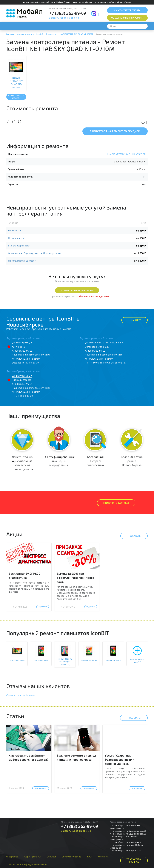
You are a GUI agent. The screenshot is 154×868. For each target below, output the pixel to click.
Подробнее (43, 607)
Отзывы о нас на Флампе (20, 695)
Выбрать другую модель (16, 97)
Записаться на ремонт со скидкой (115, 131)
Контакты (104, 856)
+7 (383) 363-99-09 (68, 13)
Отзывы (51, 856)
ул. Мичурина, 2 (22, 342)
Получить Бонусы (116, 503)
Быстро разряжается (19, 246)
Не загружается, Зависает (22, 261)
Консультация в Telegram (26, 359)
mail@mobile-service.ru (37, 355)
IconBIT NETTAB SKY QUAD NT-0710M (127, 154)
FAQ (89, 856)
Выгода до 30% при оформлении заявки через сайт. (76, 578)
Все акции (133, 536)
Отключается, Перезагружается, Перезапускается (35, 253)
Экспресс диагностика (95, 461)
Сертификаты (32, 856)
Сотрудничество (72, 856)
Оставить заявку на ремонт (77, 290)
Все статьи (133, 718)
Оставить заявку (127, 18)
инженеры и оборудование (60, 461)
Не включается (16, 231)
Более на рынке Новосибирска (132, 461)
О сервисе (12, 856)
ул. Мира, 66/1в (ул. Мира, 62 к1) (105, 342)
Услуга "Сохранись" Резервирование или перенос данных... (120, 759)
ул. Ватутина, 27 (22, 376)
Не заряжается (16, 238)
